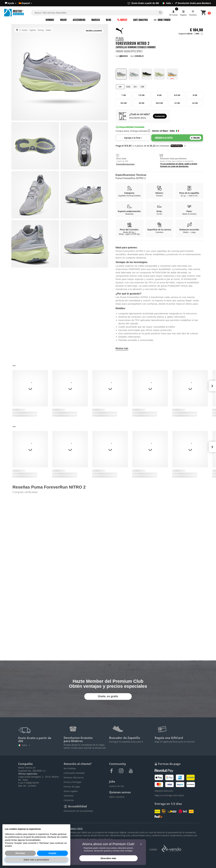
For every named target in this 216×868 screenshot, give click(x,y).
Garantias (69, 796)
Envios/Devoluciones (126, 164)
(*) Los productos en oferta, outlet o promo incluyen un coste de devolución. (179, 165)
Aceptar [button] (52, 853)
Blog (109, 20)
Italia (24, 745)
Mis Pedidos (70, 768)
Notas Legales (71, 791)
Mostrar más (122, 348)
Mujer (63, 20)
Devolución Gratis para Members (193, 3)
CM (142, 87)
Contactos (69, 800)
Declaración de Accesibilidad (78, 811)
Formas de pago (72, 787)
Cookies (153, 849)
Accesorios (79, 20)
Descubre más (108, 858)
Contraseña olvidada (74, 773)
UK (120, 87)
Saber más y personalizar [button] (36, 860)
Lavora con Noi (117, 786)
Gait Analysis (141, 20)
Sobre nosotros (117, 797)
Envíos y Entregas (73, 782)
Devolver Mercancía (74, 777)
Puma (120, 39)
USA (128, 87)
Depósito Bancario (164, 791)
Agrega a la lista (137, 138)
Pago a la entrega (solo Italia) (169, 795)
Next (212, 386)
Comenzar (160, 116)
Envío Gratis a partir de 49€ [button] (150, 3)
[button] (11, 3)
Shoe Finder (162, 20)
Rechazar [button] (20, 853)
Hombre (50, 20)
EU (135, 87)
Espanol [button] (25, 3)
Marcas (96, 20)
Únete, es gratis (108, 696)
